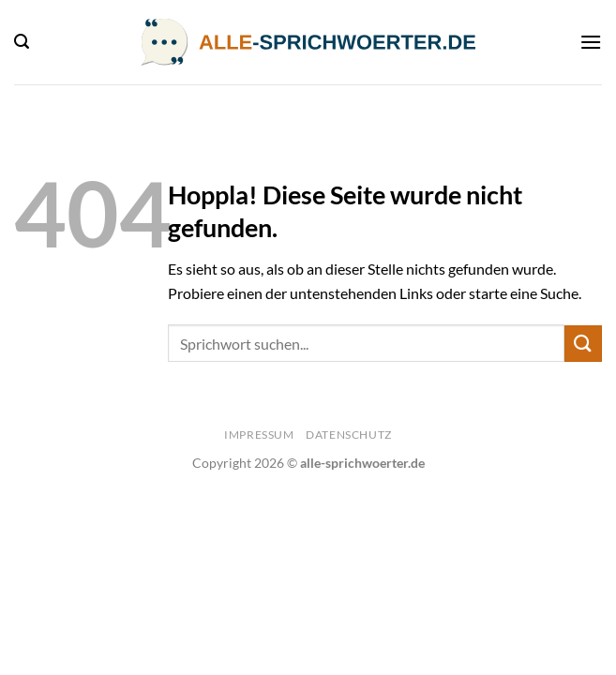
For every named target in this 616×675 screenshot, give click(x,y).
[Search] (22, 42)
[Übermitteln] (583, 344)
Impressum (259, 435)
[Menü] (591, 42)
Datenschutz (349, 435)
